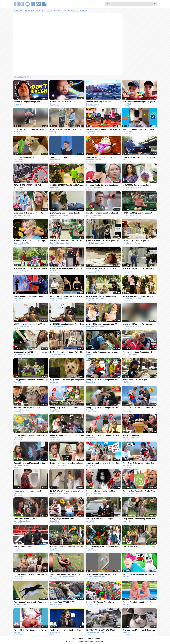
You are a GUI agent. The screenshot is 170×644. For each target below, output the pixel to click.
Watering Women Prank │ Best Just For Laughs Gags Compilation (66, 241)
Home (72, 639)
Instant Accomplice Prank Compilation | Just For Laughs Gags (102, 213)
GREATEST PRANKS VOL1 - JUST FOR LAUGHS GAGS (101, 269)
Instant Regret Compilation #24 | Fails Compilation (29, 130)
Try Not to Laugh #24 (59, 157)
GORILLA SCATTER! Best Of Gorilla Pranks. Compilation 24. (67, 185)
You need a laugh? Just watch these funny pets (139, 630)
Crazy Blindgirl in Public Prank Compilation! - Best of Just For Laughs (66, 519)
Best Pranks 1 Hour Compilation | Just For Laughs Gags (31, 213)
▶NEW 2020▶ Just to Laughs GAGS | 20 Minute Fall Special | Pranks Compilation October (30, 324)
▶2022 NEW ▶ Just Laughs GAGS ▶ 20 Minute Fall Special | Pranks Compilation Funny (102, 324)
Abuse (98, 639)
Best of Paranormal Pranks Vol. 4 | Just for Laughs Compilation (30, 463)
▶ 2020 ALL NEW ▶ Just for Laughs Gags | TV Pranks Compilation (139, 213)
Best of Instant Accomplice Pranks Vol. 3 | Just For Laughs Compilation (139, 491)
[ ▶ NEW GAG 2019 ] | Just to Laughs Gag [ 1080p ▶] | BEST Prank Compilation (139, 547)
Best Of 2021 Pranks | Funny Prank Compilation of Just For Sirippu (100, 602)
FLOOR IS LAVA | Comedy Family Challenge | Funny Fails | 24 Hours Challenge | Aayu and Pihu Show (103, 130)
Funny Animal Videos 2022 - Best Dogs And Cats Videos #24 (102, 158)
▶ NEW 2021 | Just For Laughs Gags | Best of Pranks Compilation (67, 324)
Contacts (90, 639)
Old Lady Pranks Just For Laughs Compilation (100, 519)
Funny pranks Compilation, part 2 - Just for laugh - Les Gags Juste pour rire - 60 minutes (102, 352)
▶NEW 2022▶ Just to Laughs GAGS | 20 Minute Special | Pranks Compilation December (138, 297)
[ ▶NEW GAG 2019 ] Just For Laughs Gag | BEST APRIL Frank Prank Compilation (67, 491)
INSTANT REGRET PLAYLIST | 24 (63, 102)
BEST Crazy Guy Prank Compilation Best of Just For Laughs (102, 547)
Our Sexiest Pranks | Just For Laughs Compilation (29, 519)
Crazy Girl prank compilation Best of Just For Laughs (103, 463)
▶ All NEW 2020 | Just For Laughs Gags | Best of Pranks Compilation (30, 241)
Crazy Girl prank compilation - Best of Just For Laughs (67, 547)
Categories (80, 639)
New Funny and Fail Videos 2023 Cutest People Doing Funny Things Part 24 (138, 130)
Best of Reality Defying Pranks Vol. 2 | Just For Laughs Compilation (31, 408)
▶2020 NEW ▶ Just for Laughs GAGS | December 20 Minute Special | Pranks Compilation (101, 297)
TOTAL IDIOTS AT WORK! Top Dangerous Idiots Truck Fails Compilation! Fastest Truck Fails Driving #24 (139, 158)
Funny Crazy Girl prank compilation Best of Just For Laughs (102, 408)
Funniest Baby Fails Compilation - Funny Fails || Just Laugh (30, 630)
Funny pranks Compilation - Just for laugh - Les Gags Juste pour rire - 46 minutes (31, 380)
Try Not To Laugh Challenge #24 (27, 102)
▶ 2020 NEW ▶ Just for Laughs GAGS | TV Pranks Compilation (31, 269)
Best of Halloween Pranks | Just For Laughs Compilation (101, 491)
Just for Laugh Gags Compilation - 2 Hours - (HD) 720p (137, 352)
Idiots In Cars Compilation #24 (98, 102)
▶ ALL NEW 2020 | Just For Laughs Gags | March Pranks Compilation (103, 241)
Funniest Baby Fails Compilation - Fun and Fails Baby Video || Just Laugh (139, 602)
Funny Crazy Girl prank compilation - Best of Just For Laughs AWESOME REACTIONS (31, 436)
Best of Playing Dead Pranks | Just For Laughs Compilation (138, 436)
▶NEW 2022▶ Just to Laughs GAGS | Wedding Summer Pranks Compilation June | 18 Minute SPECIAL (138, 185)
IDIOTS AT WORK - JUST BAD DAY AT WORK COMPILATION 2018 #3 (101, 630)
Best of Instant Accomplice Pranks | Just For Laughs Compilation (66, 463)
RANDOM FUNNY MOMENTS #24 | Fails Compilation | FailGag (66, 130)
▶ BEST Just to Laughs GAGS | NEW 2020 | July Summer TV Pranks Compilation (67, 297)
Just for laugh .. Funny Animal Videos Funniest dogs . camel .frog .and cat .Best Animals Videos (103, 575)
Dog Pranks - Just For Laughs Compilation (67, 380)
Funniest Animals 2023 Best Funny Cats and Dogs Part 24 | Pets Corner (30, 158)
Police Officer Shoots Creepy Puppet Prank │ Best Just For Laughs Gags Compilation (29, 297)
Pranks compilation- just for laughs (28, 491)
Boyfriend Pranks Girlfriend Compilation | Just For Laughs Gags (103, 185)
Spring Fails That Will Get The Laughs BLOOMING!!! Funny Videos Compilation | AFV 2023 (66, 575)
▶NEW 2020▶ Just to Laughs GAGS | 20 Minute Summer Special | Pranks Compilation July (66, 269)
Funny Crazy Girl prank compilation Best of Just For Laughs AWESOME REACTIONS (103, 380)
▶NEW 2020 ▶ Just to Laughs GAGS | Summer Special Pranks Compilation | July (139, 241)
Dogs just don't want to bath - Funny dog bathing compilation (30, 602)
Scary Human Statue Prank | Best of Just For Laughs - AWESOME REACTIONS (139, 519)
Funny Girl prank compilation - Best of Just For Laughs (67, 436)
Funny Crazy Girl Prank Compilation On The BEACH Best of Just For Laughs (66, 408)
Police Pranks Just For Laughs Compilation (135, 380)
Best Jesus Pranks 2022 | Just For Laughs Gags (31, 352)
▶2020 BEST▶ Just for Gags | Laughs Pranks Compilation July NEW (65, 213)
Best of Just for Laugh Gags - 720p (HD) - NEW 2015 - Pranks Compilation (67, 352)
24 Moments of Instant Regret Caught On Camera (139, 102)
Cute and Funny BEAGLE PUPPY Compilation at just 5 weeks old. (63, 602)
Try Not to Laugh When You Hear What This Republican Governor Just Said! (65, 630)
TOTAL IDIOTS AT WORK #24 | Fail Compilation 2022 (27, 185)
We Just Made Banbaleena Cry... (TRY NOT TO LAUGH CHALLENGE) (139, 575)
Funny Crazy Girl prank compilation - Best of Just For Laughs (139, 408)
